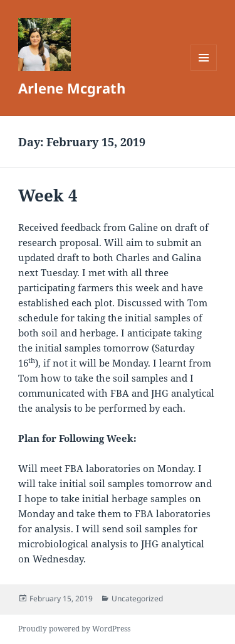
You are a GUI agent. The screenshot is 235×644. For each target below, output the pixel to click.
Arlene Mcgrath (72, 88)
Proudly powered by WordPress (74, 629)
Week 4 (48, 195)
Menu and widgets (204, 71)
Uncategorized (137, 598)
